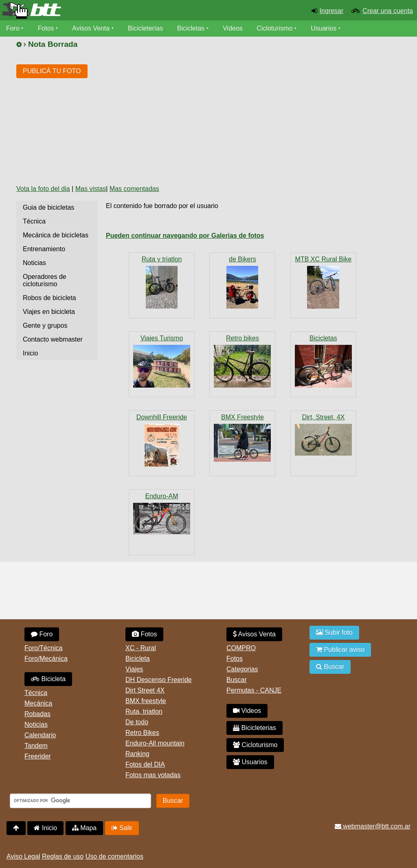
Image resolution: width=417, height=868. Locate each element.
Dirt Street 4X (145, 690)
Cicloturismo (275, 28)
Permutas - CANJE (254, 690)
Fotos (46, 28)
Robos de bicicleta (49, 298)
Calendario (40, 735)
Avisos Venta (91, 28)
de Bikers (243, 259)
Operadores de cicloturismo (45, 280)
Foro (13, 28)
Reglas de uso (63, 856)
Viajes (134, 669)
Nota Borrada (53, 44)
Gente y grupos (45, 325)
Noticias (34, 263)
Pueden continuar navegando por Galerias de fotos (185, 236)
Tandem (36, 746)
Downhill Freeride (162, 417)
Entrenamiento (44, 249)
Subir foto (334, 632)
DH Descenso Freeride (159, 680)
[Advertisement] (242, 117)
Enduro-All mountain (155, 743)
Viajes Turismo (162, 338)
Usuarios (324, 28)
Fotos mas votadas (153, 775)
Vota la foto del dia (43, 189)
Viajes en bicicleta (49, 312)
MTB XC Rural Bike (324, 259)
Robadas (37, 714)
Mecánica (38, 703)
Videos (233, 28)
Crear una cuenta (388, 11)
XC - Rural (141, 648)
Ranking (137, 754)
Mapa (84, 828)
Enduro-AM (162, 496)
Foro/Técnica (43, 648)
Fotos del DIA (145, 764)
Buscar (237, 680)
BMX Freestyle (243, 417)
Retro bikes (243, 338)
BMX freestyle (146, 701)
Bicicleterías (146, 28)
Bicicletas (192, 28)
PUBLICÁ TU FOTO (52, 71)
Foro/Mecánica (46, 659)
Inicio (30, 353)
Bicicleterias (255, 728)
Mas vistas (91, 189)
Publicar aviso (340, 650)
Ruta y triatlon (162, 259)
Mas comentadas (134, 189)
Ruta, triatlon (144, 711)
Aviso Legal (23, 856)
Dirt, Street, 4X (323, 417)
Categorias (242, 669)
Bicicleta (48, 679)
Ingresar (332, 11)
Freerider (38, 756)
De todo (137, 722)
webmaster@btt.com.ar (373, 826)
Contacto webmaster (53, 339)
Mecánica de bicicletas (56, 235)
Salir (122, 828)
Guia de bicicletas (48, 207)
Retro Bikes (142, 733)
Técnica (34, 221)
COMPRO (241, 648)
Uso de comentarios (114, 856)
